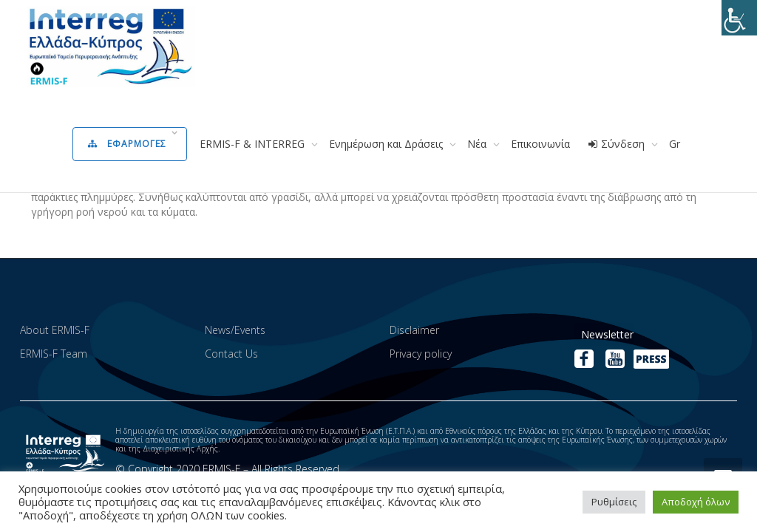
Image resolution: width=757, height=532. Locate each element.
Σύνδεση (618, 144)
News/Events (235, 330)
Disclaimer (414, 330)
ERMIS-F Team (54, 354)
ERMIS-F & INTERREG (254, 144)
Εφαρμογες (129, 144)
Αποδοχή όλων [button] (696, 502)
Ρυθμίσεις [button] (614, 502)
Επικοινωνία (540, 144)
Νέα (478, 144)
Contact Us (231, 354)
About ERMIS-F (55, 330)
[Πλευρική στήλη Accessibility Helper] (739, 18)
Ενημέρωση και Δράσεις (387, 144)
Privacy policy (421, 354)
